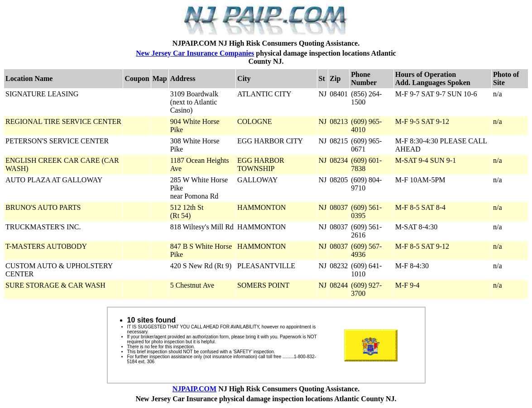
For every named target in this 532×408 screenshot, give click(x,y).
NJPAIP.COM (194, 389)
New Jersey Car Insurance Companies (195, 53)
